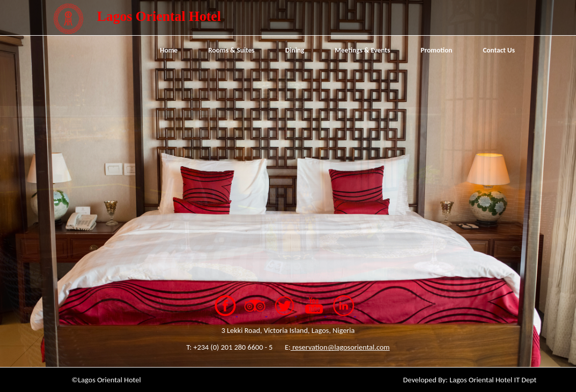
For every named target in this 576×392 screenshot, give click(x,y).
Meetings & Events (362, 50)
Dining (295, 50)
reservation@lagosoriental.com (340, 347)
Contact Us (499, 50)
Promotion (437, 50)
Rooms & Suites (231, 50)
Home (169, 50)
